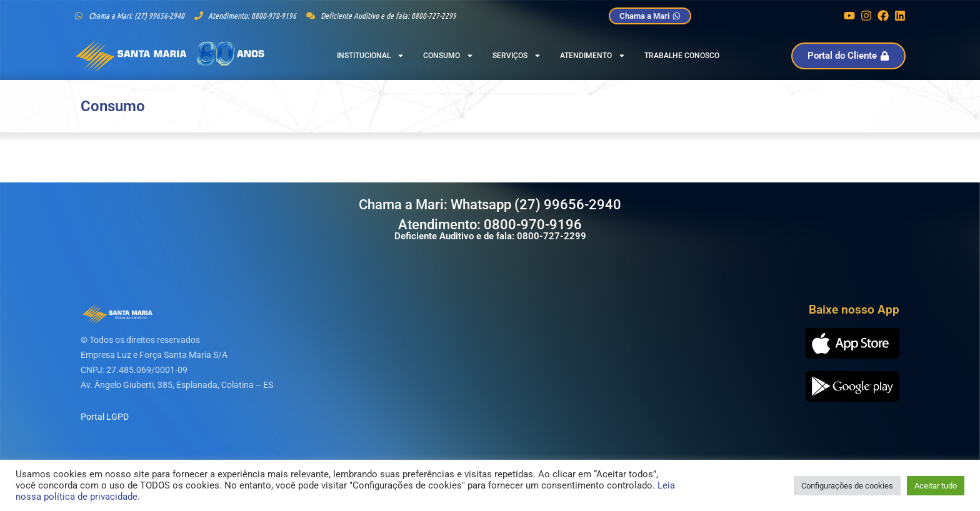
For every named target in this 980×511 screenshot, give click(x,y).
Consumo (448, 56)
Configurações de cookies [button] (847, 486)
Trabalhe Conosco (682, 56)
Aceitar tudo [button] (936, 486)
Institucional (371, 56)
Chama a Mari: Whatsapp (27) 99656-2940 (490, 205)
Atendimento (593, 56)
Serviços (517, 56)
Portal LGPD (105, 417)
